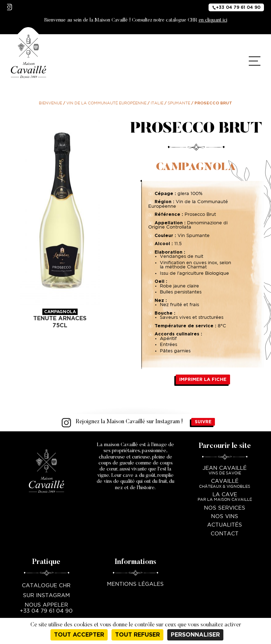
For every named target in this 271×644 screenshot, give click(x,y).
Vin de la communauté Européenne (106, 103)
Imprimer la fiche (203, 379)
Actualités (225, 525)
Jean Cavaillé (225, 471)
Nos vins (225, 517)
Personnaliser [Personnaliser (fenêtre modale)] (195, 635)
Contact (225, 534)
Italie (157, 103)
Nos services (225, 508)
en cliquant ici (213, 20)
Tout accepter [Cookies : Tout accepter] (79, 635)
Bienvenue (50, 103)
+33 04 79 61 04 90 (236, 7)
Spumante (179, 103)
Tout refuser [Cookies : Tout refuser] (137, 635)
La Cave (225, 497)
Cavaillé (225, 484)
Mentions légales (135, 584)
